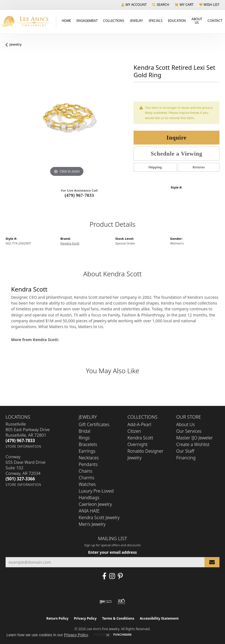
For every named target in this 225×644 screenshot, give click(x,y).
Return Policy (57, 618)
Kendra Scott (70, 243)
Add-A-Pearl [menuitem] (139, 424)
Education (177, 20)
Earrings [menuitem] (87, 451)
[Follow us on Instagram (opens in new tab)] (112, 576)
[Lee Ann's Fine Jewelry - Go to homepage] (28, 21)
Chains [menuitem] (85, 471)
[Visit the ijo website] (106, 602)
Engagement (87, 20)
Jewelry (136, 20)
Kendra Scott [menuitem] (140, 438)
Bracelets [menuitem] (88, 444)
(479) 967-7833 (79, 195)
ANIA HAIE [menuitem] (89, 511)
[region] (67, 117)
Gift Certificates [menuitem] (94, 424)
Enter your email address (113, 552)
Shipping (155, 167)
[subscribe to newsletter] (212, 562)
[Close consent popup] (108, 635)
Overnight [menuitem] (138, 444)
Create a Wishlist (193, 444)
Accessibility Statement (159, 618)
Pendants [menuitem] (88, 464)
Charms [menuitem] (86, 478)
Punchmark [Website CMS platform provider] (123, 635)
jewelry (16, 44)
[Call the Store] (20, 441)
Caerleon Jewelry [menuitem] (95, 504)
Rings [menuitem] (84, 438)
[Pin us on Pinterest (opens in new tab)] (120, 576)
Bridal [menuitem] (85, 431)
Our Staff (185, 451)
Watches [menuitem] (87, 484)
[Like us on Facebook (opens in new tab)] (104, 576)
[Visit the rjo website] (121, 602)
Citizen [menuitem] (134, 431)
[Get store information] (23, 446)
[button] (134, 5)
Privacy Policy (85, 618)
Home (66, 20)
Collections (114, 20)
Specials (155, 20)
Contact (215, 20)
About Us (197, 21)
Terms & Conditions (118, 618)
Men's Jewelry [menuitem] (92, 524)
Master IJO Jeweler (195, 438)
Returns (199, 167)
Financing (186, 458)
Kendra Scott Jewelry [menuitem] (99, 517)
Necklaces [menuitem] (89, 458)
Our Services (189, 431)
